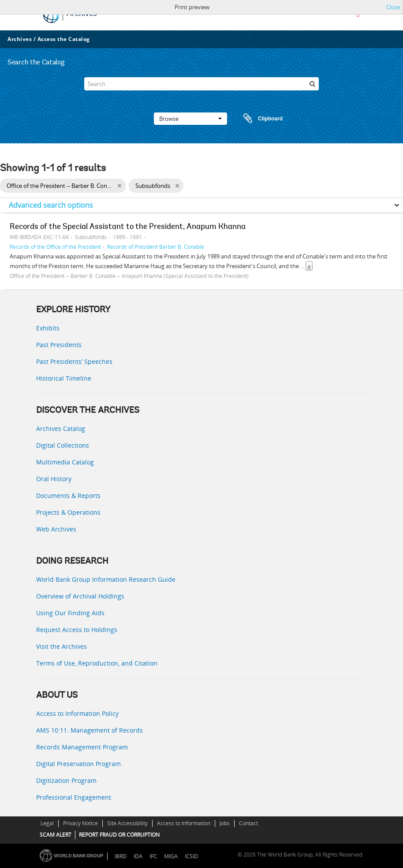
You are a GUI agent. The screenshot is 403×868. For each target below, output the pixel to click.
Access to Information (184, 823)
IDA (138, 856)
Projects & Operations (68, 512)
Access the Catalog (64, 39)
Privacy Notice (80, 823)
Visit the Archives (62, 646)
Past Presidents (59, 345)
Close (393, 7)
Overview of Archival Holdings (80, 596)
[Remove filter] (119, 186)
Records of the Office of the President (55, 247)
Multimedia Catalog (65, 462)
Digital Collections (63, 445)
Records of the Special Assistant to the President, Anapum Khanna (128, 227)
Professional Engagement (74, 797)
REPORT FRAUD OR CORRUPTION (119, 835)
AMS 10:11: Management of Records (90, 730)
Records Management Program (82, 747)
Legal (47, 823)
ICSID (191, 856)
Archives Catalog (61, 428)
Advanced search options (51, 205)
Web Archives (56, 529)
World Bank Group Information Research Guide (106, 579)
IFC (153, 856)
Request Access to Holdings (77, 630)
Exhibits (48, 328)
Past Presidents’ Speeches (74, 361)
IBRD (121, 856)
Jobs (225, 823)
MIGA (171, 856)
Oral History (54, 479)
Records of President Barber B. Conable (156, 247)
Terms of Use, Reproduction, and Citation (97, 663)
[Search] (202, 84)
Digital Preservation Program (78, 764)
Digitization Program (66, 780)
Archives (20, 39)
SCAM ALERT (56, 835)
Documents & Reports (68, 496)
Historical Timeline (64, 378)
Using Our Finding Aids (70, 613)
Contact (248, 823)
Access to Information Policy (77, 713)
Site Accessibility (127, 823)
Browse (190, 119)
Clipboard (259, 119)
